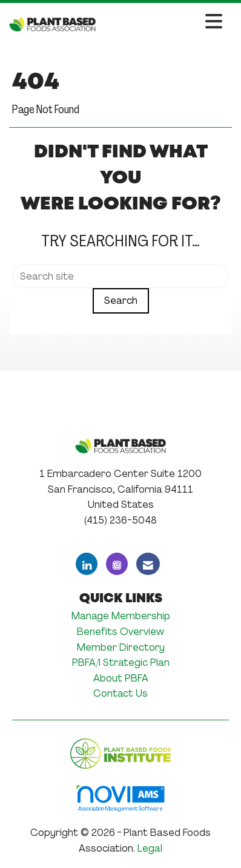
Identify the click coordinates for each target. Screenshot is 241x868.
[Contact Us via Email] (148, 564)
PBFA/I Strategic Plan (121, 663)
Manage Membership (121, 616)
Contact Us (120, 693)
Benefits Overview (120, 632)
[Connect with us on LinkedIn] (87, 564)
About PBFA (121, 678)
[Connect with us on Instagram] (117, 564)
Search (121, 301)
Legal (150, 848)
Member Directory (121, 647)
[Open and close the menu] (162, 22)
